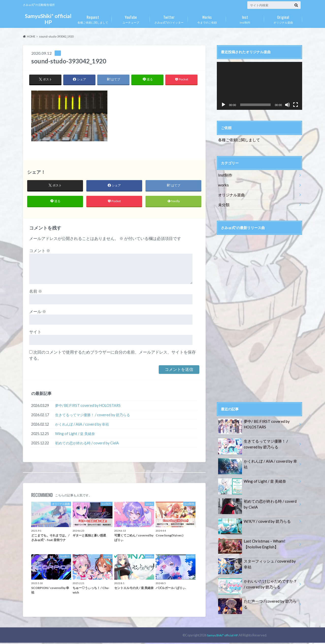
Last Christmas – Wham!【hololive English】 (250, 541)
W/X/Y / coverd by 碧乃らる (253, 519)
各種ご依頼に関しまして (93, 19)
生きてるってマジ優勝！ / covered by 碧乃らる (93, 416)
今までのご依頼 (207, 19)
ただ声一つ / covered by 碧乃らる (258, 598)
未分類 (223, 202)
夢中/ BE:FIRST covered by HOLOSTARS (88, 407)
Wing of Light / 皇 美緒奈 (75, 435)
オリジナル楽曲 (283, 19)
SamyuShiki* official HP (48, 19)
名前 (36, 293)
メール (38, 313)
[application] (259, 86)
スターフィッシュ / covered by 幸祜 (258, 561)
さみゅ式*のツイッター (169, 19)
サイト (35, 333)
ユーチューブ (131, 19)
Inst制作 (245, 19)
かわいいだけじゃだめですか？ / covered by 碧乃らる (257, 581)
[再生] (223, 105)
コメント (40, 252)
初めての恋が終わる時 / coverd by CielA (87, 444)
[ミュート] (287, 105)
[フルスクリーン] (296, 105)
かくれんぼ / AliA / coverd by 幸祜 (82, 425)
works (223, 184)
